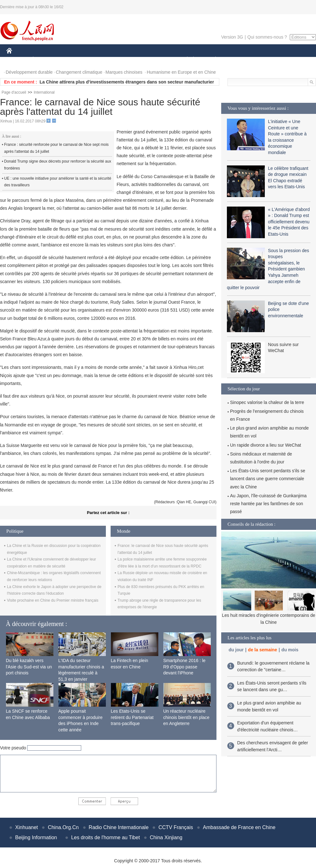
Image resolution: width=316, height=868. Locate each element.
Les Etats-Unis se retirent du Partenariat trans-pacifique (132, 717)
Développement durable (29, 72)
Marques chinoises (124, 72)
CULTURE (156, 60)
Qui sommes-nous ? (267, 37)
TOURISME (264, 60)
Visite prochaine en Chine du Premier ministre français (53, 600)
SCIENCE (128, 60)
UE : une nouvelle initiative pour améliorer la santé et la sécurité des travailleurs (58, 182)
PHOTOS (294, 60)
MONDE (73, 60)
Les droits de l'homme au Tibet (105, 837)
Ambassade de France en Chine (239, 827)
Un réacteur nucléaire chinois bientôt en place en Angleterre (186, 717)
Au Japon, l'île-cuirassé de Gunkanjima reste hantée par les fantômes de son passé (268, 504)
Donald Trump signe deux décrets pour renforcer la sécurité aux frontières (58, 165)
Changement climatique (79, 72)
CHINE (17, 60)
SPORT (237, 60)
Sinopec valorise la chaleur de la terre (267, 402)
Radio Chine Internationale (119, 827)
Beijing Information (36, 837)
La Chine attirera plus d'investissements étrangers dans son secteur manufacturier (127, 82)
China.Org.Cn (63, 827)
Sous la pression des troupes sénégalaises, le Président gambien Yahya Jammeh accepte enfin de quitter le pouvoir (268, 269)
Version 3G (232, 37)
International (44, 92)
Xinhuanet (27, 827)
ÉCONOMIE (45, 60)
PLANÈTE (212, 60)
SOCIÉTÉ (184, 60)
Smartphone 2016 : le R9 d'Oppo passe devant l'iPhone (185, 667)
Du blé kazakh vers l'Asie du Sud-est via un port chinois (29, 667)
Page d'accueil (14, 92)
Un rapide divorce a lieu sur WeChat (266, 445)
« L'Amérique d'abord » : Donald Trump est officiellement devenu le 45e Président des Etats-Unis (289, 222)
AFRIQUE (100, 60)
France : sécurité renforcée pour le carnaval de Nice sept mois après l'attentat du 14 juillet (56, 148)
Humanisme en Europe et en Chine (181, 72)
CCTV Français (176, 827)
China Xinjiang (166, 837)
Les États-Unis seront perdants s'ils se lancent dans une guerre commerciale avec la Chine (268, 479)
